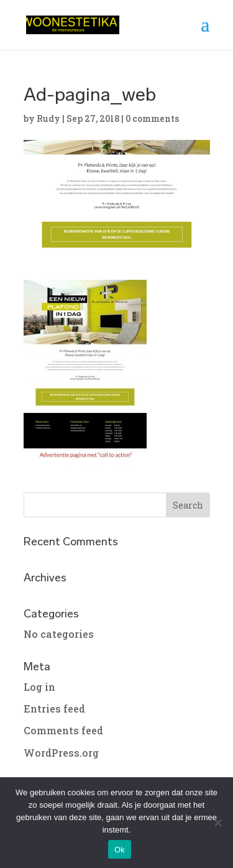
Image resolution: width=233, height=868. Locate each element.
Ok (120, 850)
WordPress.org (61, 753)
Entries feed (54, 709)
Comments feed (63, 730)
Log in (39, 687)
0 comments (152, 118)
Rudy (48, 118)
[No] (217, 823)
